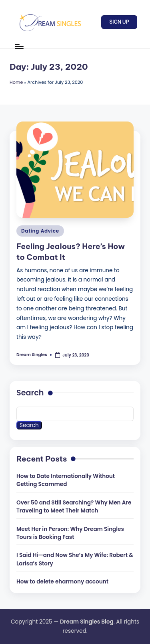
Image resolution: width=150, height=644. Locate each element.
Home (16, 82)
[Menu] (19, 46)
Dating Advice (40, 231)
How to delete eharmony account (62, 582)
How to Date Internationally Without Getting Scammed (66, 480)
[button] (119, 22)
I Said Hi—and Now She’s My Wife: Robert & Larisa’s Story (75, 559)
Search (30, 393)
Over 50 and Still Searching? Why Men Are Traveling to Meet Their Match (74, 507)
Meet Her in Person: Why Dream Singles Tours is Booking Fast (70, 533)
